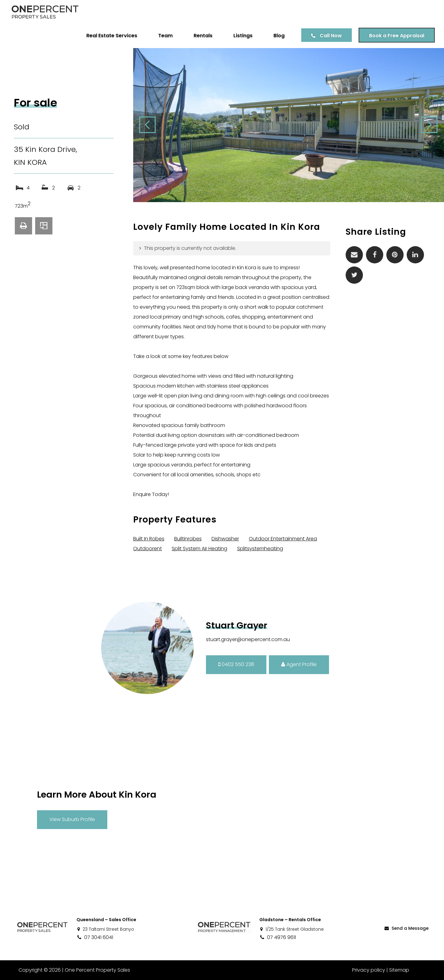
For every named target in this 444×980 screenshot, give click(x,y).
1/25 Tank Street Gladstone (292, 929)
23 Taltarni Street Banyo (105, 929)
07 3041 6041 (95, 937)
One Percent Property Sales (97, 970)
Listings (243, 36)
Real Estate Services (112, 36)
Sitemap (399, 970)
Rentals (203, 36)
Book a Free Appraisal (397, 36)
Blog (279, 36)
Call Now (331, 36)
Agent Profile (299, 664)
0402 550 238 (236, 664)
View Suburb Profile (72, 819)
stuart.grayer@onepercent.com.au (248, 639)
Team (165, 36)
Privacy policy (369, 970)
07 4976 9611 (278, 937)
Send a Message (406, 928)
